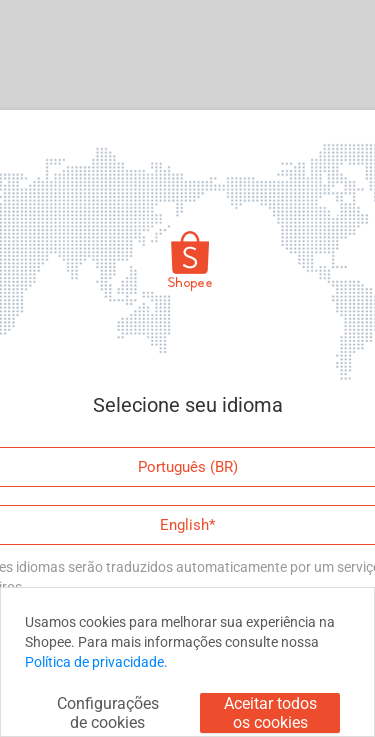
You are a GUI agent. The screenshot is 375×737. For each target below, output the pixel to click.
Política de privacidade (94, 662)
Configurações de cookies (108, 713)
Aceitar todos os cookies (270, 713)
